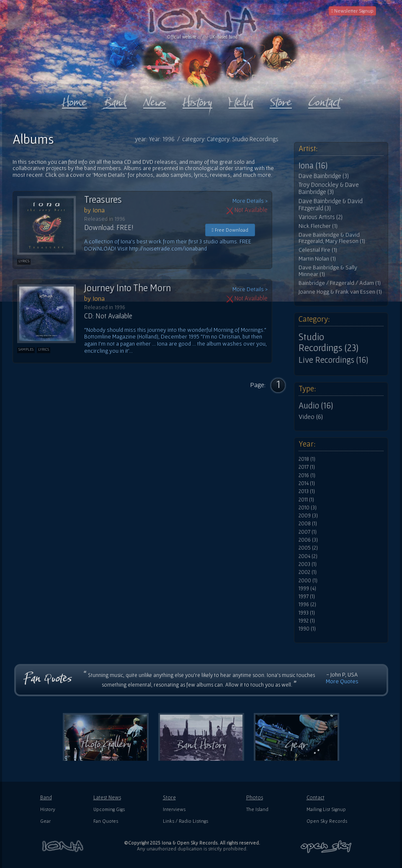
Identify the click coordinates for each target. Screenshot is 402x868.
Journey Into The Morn (128, 288)
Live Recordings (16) (333, 360)
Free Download (230, 230)
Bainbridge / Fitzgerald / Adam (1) (340, 283)
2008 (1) (308, 524)
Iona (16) (313, 165)
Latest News (107, 797)
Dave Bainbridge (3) (324, 176)
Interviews (174, 809)
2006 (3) (308, 540)
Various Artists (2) (321, 217)
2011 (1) (306, 500)
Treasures (103, 199)
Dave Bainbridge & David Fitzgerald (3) (331, 205)
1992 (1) (307, 621)
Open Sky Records (327, 821)
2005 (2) (308, 548)
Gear (45, 821)
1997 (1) (307, 597)
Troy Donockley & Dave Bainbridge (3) (329, 188)
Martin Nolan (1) (317, 259)
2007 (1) (308, 532)
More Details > (250, 201)
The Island (257, 809)
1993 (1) (307, 613)
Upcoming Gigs (109, 809)
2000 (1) (308, 581)
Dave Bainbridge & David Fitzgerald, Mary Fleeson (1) (332, 238)
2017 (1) (307, 467)
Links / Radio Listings (186, 821)
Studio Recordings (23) (329, 342)
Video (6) (311, 416)
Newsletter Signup (352, 11)
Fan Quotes (106, 821)
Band (46, 797)
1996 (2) (307, 604)
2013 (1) (307, 491)
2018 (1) (307, 459)
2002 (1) (308, 572)
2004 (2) (308, 556)
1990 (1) (307, 629)
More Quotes (342, 681)
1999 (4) (307, 589)
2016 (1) (307, 475)
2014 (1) (307, 483)
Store (169, 797)
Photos (255, 797)
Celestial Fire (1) (318, 250)
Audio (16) (316, 406)
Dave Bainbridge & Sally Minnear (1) (328, 271)
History (48, 809)
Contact (316, 797)
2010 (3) (308, 508)
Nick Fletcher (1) (318, 226)
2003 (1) (308, 564)
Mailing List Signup (326, 809)
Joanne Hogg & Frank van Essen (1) (340, 292)
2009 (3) (308, 516)
